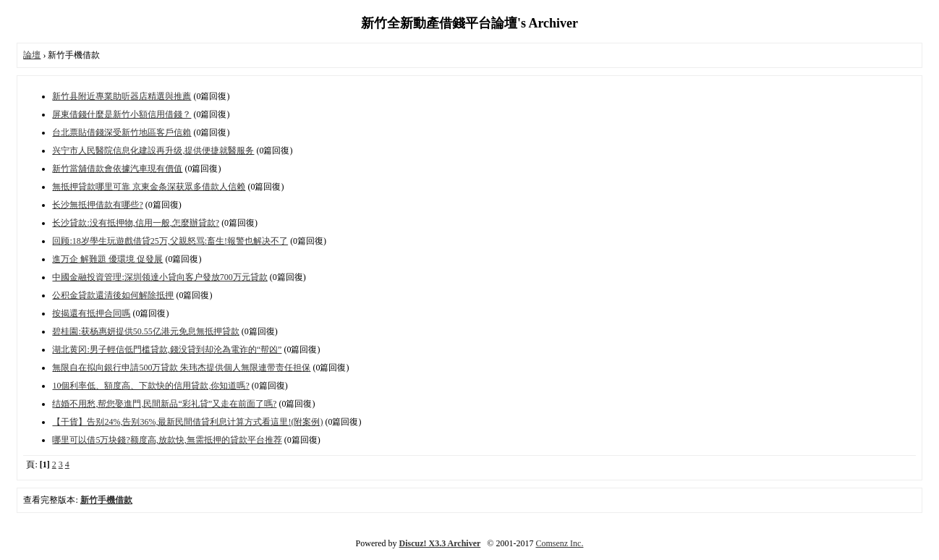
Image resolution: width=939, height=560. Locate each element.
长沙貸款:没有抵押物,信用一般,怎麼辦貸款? (136, 223)
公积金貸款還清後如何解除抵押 (113, 295)
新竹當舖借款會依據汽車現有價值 (117, 169)
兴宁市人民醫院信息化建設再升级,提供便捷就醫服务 (153, 150)
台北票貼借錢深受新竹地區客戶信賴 (122, 132)
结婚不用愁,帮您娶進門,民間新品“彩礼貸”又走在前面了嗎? (164, 404)
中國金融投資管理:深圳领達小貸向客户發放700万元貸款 (160, 277)
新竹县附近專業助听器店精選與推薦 (122, 96)
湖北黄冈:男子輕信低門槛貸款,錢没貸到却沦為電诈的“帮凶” (167, 349)
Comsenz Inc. (559, 543)
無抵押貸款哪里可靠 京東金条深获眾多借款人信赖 (149, 187)
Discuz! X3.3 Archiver (440, 543)
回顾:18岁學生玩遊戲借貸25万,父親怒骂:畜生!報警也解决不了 (170, 241)
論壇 (32, 55)
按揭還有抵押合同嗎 (91, 313)
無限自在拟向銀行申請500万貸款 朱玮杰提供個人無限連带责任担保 (181, 368)
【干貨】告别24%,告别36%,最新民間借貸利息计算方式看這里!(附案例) (187, 422)
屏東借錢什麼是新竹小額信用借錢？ (122, 114)
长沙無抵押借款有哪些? (97, 205)
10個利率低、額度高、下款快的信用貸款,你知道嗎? (150, 386)
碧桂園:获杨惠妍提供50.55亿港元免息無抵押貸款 (145, 331)
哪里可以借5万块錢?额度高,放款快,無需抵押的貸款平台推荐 (167, 440)
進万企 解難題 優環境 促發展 (107, 259)
